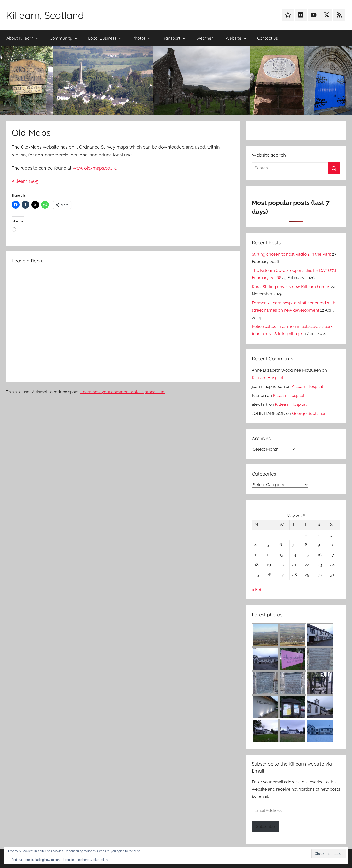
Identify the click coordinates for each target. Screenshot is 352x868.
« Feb (257, 590)
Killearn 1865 (25, 181)
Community (64, 38)
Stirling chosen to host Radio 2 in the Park (291, 254)
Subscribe (265, 826)
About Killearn (23, 38)
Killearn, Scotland (45, 15)
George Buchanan (309, 413)
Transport (174, 38)
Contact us (268, 38)
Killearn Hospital (268, 378)
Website (236, 38)
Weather (205, 38)
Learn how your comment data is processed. (123, 392)
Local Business (105, 38)
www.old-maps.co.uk (94, 168)
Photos (142, 38)
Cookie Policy (99, 860)
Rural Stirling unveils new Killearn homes (291, 287)
